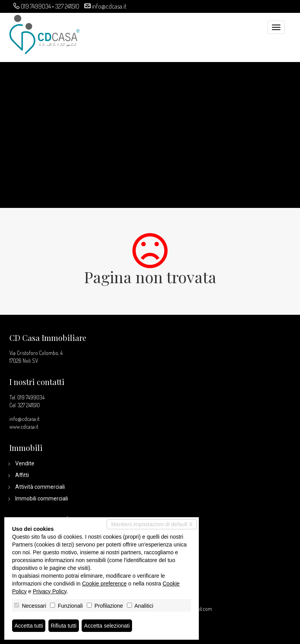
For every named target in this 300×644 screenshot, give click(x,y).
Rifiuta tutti (64, 626)
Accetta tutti (29, 626)
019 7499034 (36, 6)
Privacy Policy (50, 591)
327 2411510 (67, 6)
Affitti (22, 475)
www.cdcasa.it (24, 427)
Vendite (25, 463)
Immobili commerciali (42, 499)
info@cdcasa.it (109, 6)
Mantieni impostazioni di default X (152, 524)
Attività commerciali (40, 487)
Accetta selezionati (107, 626)
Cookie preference (104, 584)
